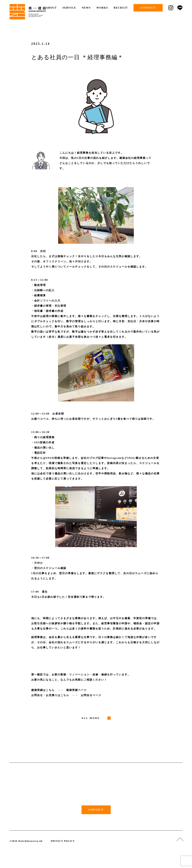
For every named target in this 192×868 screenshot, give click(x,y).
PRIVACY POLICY (63, 841)
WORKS (102, 8)
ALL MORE (91, 718)
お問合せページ (91, 695)
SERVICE (69, 8)
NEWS (86, 8)
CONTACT (148, 8)
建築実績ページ (76, 690)
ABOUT (51, 8)
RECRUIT (121, 8)
